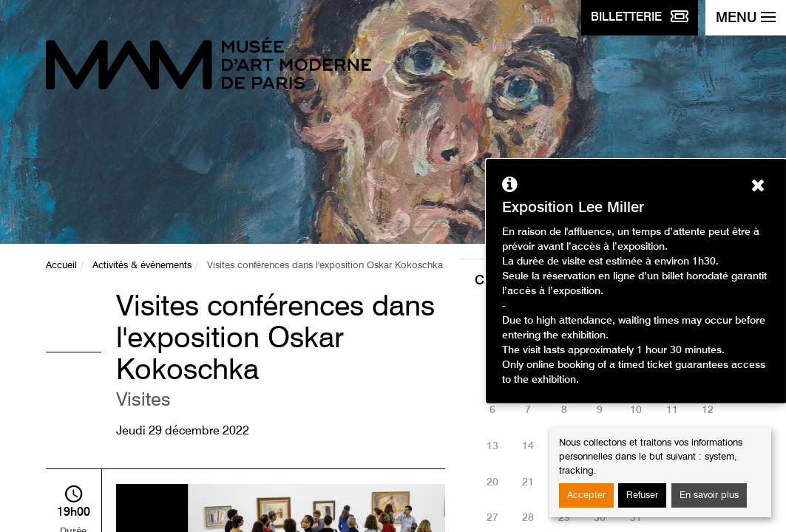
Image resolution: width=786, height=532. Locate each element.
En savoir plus (709, 495)
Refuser (642, 495)
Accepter (586, 495)
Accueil (61, 266)
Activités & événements (142, 266)
